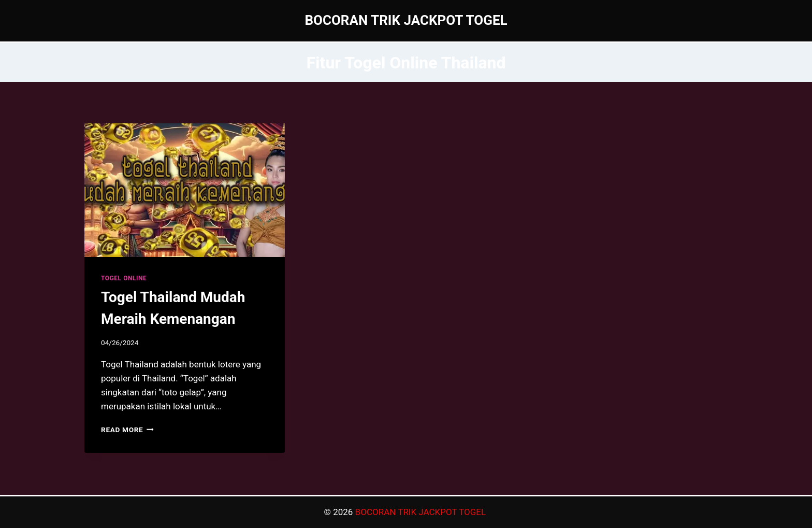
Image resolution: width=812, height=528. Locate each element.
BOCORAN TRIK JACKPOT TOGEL (422, 512)
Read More (127, 430)
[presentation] (185, 190)
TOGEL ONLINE (124, 278)
